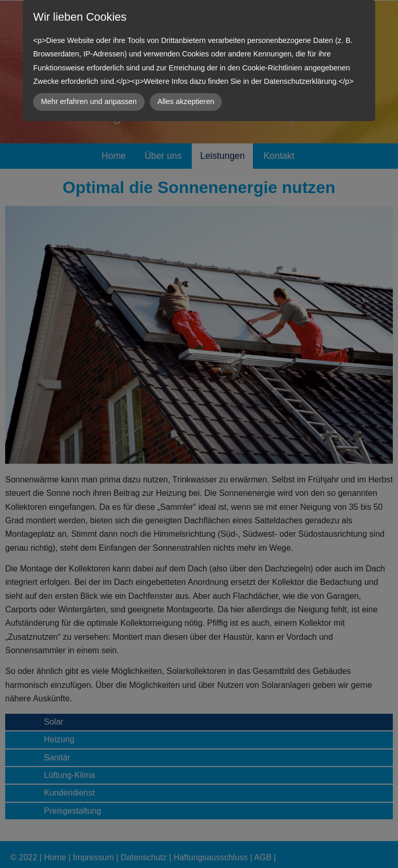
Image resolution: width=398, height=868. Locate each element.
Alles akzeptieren (186, 101)
